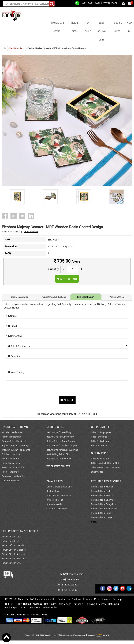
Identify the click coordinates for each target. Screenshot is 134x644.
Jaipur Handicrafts (11, 481)
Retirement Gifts (99, 445)
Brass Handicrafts (11, 463)
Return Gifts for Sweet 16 (59, 459)
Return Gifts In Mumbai (103, 487)
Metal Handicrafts (11, 459)
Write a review (31, 231)
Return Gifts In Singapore (14, 550)
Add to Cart (67, 279)
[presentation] (33, 389)
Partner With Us (117, 297)
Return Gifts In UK (11, 541)
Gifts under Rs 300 (100, 459)
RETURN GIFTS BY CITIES (106, 481)
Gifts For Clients (99, 437)
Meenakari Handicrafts (13, 467)
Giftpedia (78, 604)
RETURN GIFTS (75, 27)
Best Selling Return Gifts (58, 454)
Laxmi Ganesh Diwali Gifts (59, 487)
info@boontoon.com (72, 579)
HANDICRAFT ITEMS (57, 27)
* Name (11, 316)
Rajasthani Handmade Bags (15, 445)
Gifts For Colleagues (101, 441)
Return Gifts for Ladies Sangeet (62, 445)
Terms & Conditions (30, 608)
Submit (67, 400)
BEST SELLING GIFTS (102, 31)
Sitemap (117, 599)
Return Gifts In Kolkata (102, 495)
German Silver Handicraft (14, 441)
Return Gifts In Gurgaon (103, 517)
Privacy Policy (50, 608)
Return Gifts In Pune (101, 513)
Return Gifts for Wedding (59, 432)
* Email (12, 326)
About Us (23, 599)
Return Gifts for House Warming (62, 450)
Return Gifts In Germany (14, 559)
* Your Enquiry (15, 372)
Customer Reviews (82, 599)
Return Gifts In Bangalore (103, 504)
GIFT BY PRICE (100, 453)
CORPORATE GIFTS (102, 427)
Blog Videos (65, 604)
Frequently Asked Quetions (53, 297)
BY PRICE (88, 27)
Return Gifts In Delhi (101, 491)
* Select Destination (18, 346)
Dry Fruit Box (53, 491)
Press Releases (102, 599)
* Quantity (13, 356)
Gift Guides (50, 604)
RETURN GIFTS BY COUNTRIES (20, 531)
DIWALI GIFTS (55, 481)
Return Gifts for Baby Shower (61, 441)
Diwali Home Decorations (59, 495)
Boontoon (92, 635)
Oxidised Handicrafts (12, 454)
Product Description (19, 297)
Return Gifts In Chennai (103, 500)
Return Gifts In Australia (14, 554)
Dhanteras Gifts (54, 504)
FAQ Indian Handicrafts (43, 599)
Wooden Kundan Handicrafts (16, 450)
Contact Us (64, 599)
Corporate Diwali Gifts (57, 509)
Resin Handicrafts (11, 472)
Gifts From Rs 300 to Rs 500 (105, 463)
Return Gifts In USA (11, 537)
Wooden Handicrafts (12, 432)
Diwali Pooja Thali (55, 500)
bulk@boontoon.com (72, 574)
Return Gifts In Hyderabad (104, 509)
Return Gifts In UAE (11, 563)
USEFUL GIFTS (117, 27)
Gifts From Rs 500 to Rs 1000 (105, 467)
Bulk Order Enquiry (86, 297)
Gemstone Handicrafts (13, 476)
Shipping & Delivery (96, 604)
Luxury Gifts (97, 472)
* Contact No (14, 336)
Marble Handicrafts (11, 437)
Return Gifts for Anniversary (60, 437)
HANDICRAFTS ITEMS (15, 427)
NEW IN (129, 27)
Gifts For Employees (101, 432)
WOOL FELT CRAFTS (58, 466)
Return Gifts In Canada (13, 545)
